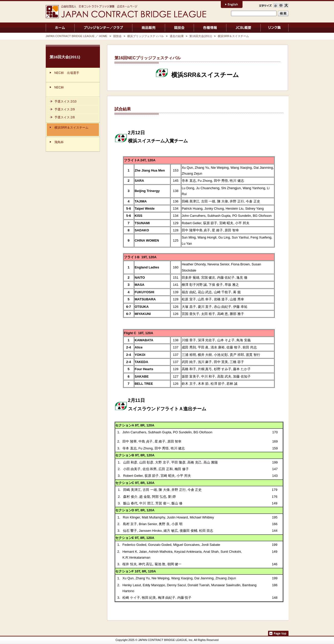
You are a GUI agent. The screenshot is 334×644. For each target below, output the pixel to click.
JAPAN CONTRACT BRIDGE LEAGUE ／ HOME (60, 28)
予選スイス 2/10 (66, 101)
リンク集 (275, 28)
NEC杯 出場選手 (67, 73)
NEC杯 (59, 87)
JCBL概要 (243, 28)
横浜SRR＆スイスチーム (233, 36)
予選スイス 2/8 (65, 117)
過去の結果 (177, 36)
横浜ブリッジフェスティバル (146, 36)
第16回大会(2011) (201, 36)
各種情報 (210, 28)
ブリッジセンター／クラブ (103, 28)
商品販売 (149, 28)
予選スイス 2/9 (65, 109)
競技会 (180, 28)
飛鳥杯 (59, 142)
